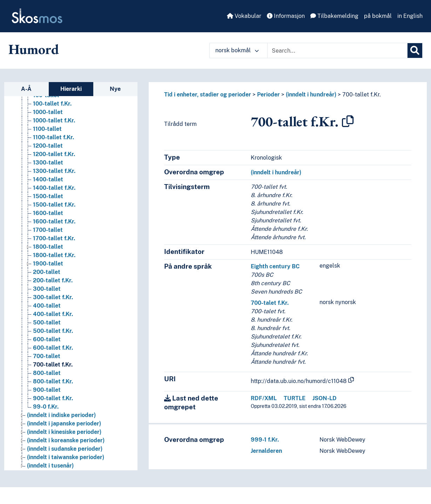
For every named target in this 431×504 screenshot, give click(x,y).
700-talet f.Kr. (270, 303)
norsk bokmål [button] (237, 50)
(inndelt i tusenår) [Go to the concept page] (50, 466)
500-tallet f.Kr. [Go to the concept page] (53, 331)
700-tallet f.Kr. (362, 95)
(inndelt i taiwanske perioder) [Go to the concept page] (66, 457)
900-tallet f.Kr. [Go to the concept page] (53, 398)
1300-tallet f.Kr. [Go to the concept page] (54, 171)
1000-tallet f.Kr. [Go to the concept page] (54, 120)
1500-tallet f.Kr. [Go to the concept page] (54, 205)
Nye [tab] (115, 89)
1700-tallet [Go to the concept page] (48, 230)
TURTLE (295, 398)
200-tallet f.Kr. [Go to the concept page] (53, 280)
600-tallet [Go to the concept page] (47, 339)
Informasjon (286, 16)
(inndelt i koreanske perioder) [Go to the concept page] (66, 440)
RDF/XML (264, 398)
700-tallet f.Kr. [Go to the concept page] (53, 365)
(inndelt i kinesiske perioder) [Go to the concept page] (64, 432)
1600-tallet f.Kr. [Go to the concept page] (54, 221)
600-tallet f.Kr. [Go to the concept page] (53, 348)
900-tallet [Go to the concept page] (47, 390)
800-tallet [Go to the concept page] (47, 373)
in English (410, 16)
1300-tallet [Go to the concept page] (48, 163)
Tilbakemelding (334, 16)
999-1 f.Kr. (265, 440)
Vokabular (244, 16)
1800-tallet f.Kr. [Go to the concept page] (54, 255)
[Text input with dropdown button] (337, 51)
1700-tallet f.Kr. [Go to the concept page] (54, 238)
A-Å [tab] (26, 89)
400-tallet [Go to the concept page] (47, 306)
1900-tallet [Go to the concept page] (48, 264)
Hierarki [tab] (71, 89)
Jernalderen (266, 451)
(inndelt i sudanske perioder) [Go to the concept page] (65, 449)
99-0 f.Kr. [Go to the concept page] (46, 407)
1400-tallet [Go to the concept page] (48, 179)
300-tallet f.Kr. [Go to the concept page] (53, 297)
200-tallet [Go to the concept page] (47, 272)
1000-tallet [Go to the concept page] (48, 112)
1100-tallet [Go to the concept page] (47, 129)
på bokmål (378, 16)
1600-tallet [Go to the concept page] (48, 213)
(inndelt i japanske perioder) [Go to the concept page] (64, 424)
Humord (34, 49)
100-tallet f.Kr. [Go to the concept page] (52, 104)
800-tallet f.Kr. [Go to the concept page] (53, 381)
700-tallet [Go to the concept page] (47, 356)
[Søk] (415, 51)
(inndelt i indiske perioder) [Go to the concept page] (61, 415)
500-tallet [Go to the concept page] (47, 322)
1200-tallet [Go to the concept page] (48, 146)
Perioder (268, 95)
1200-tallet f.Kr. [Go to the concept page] (54, 154)
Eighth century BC (275, 266)
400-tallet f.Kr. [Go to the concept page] (53, 314)
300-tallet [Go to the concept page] (47, 289)
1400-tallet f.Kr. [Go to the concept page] (54, 188)
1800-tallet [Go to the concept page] (48, 247)
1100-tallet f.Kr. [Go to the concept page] (53, 137)
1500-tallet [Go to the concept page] (48, 196)
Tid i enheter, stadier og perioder (208, 95)
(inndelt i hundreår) (311, 95)
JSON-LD (325, 398)
